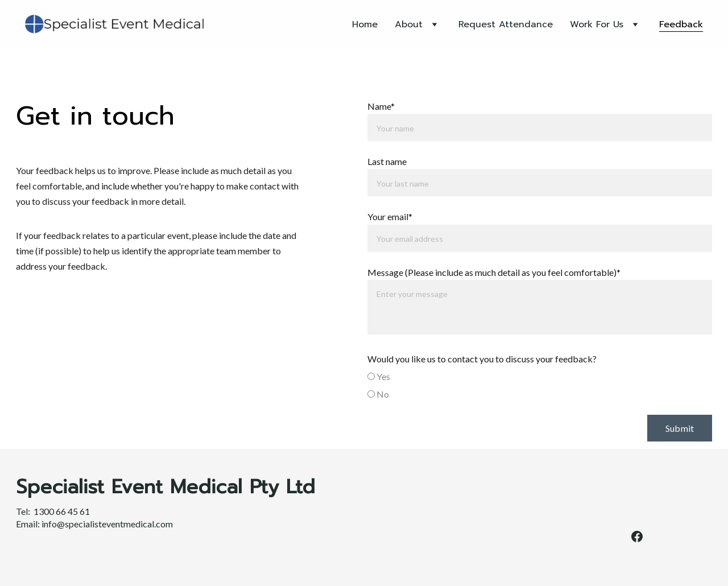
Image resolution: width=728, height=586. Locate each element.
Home (365, 24)
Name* (381, 106)
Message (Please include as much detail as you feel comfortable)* (494, 272)
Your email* (390, 216)
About (409, 24)
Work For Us (597, 24)
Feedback (681, 24)
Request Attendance (506, 24)
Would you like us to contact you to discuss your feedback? (482, 359)
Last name (387, 161)
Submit (680, 428)
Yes (379, 376)
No (378, 394)
